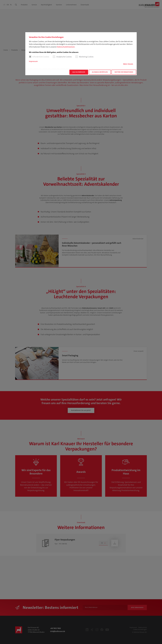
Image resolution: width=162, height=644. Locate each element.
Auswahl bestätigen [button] (100, 72)
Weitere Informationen (124, 72)
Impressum (33, 61)
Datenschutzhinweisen (66, 47)
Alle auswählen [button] (79, 72)
